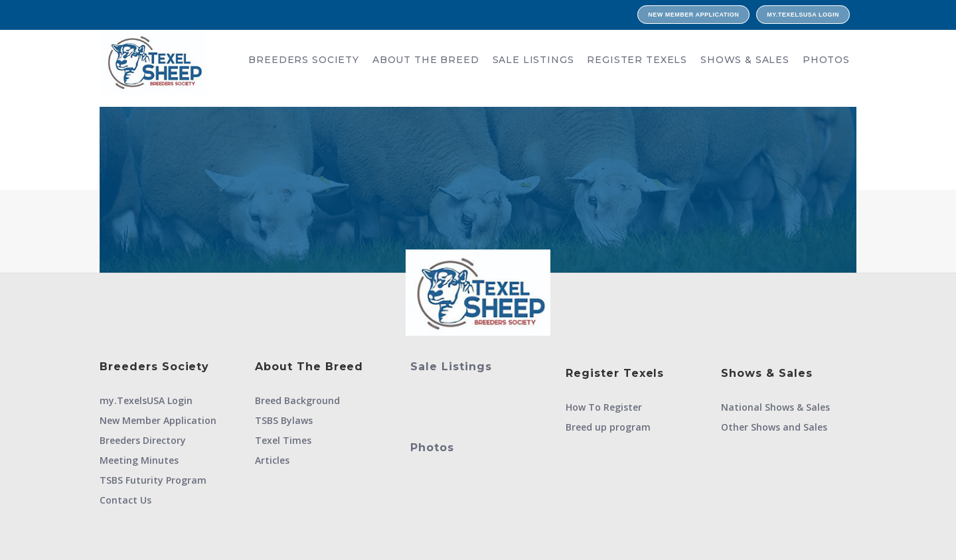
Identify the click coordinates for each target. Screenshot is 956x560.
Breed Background (297, 400)
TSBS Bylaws (284, 420)
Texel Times (283, 440)
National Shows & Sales (775, 407)
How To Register (604, 407)
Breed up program (608, 427)
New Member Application (693, 15)
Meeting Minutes (139, 460)
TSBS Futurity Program (153, 480)
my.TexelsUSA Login (803, 15)
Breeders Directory (143, 440)
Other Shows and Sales (774, 427)
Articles (272, 460)
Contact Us (125, 500)
